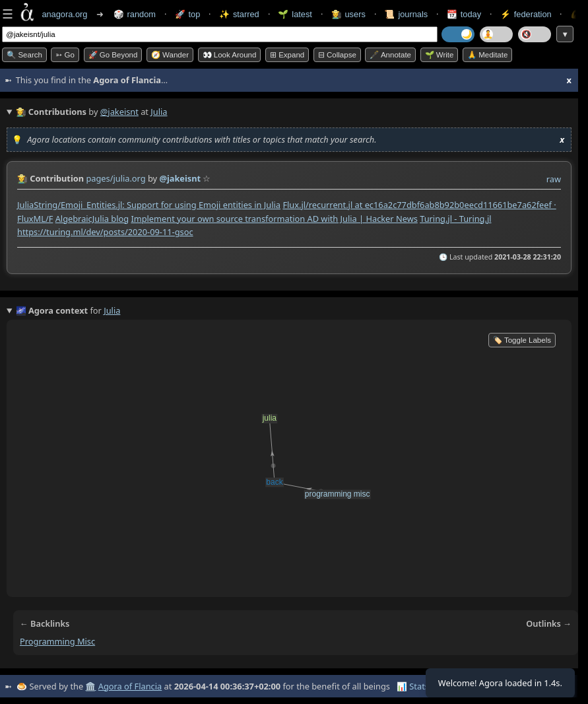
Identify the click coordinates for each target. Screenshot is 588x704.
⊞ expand (287, 55)
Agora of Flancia (130, 686)
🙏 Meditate (487, 55)
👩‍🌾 (22, 178)
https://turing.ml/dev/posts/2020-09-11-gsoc (105, 232)
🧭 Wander (170, 55)
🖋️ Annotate (390, 55)
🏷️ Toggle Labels (522, 340)
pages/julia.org (115, 178)
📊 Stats (413, 686)
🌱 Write (440, 55)
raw (554, 179)
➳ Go (65, 55)
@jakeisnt (119, 112)
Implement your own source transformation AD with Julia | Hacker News (274, 219)
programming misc (57, 641)
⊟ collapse (337, 55)
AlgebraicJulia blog (92, 219)
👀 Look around (230, 55)
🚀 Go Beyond (113, 55)
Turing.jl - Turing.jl (455, 219)
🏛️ (90, 686)
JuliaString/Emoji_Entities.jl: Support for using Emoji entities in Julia (149, 205)
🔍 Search (24, 55)
